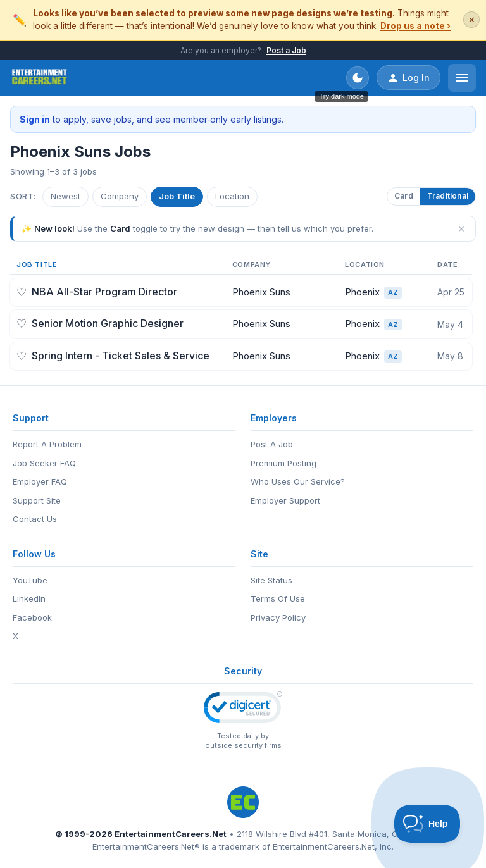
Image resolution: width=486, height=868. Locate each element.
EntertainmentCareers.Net (171, 834)
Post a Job (286, 50)
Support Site (37, 500)
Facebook (32, 617)
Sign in (35, 119)
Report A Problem (47, 444)
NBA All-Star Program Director (104, 292)
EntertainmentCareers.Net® (146, 846)
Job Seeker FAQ (44, 463)
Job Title (177, 196)
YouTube (30, 580)
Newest (65, 196)
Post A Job (272, 444)
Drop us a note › (415, 26)
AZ (393, 292)
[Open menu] (462, 78)
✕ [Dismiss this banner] (472, 20)
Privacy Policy (278, 617)
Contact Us (35, 519)
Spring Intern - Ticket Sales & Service (121, 356)
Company (120, 196)
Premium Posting (283, 463)
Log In (408, 78)
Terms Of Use (278, 598)
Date (447, 264)
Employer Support (285, 500)
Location (232, 196)
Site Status (271, 580)
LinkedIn (29, 598)
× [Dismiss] (461, 228)
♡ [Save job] (22, 292)
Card (404, 196)
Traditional (448, 196)
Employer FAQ (40, 481)
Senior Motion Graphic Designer (108, 323)
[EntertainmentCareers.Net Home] (40, 78)
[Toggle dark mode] (358, 78)
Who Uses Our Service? (298, 481)
